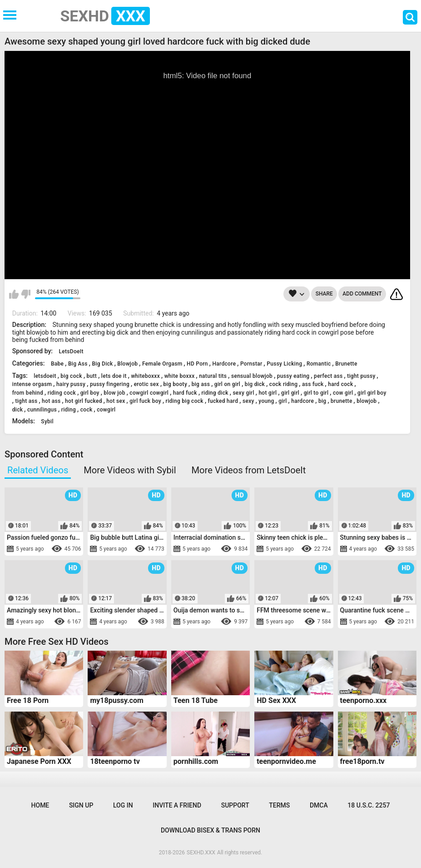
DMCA (319, 805)
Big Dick (102, 364)
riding (69, 410)
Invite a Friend (177, 805)
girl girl (290, 393)
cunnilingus (42, 410)
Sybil (47, 421)
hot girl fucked (84, 401)
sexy (248, 401)
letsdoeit (45, 376)
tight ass (26, 401)
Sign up (81, 805)
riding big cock (185, 401)
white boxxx (180, 376)
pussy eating (293, 376)
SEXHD (105, 16)
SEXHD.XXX (201, 853)
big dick (255, 384)
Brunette (346, 364)
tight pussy (361, 376)
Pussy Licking (284, 364)
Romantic (319, 364)
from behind (28, 393)
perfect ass (328, 376)
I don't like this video (26, 294)
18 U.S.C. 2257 (369, 805)
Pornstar (251, 364)
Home (40, 805)
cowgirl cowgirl (149, 393)
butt (92, 376)
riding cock (62, 393)
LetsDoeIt (71, 351)
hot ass (51, 401)
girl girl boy (372, 393)
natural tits (213, 376)
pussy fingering (110, 384)
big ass (201, 384)
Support (235, 805)
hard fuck (185, 393)
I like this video (14, 294)
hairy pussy (71, 384)
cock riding (283, 384)
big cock (71, 376)
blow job (114, 393)
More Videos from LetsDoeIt (248, 470)
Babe (57, 364)
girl (282, 401)
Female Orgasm (162, 364)
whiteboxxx (145, 376)
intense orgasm (32, 384)
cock (87, 410)
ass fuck (313, 384)
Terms (279, 805)
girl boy (90, 393)
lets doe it (114, 376)
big (322, 401)
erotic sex (146, 384)
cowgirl (106, 410)
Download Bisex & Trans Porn (210, 830)
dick (18, 410)
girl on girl (227, 384)
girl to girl (316, 393)
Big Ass (78, 364)
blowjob (367, 401)
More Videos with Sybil (130, 470)
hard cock (340, 384)
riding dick (215, 393)
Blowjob (127, 364)
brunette (342, 401)
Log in (123, 805)
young (266, 401)
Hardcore (224, 364)
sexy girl (243, 393)
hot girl (267, 393)
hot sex (116, 401)
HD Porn (197, 364)
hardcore (302, 401)
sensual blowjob (252, 376)
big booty (176, 384)
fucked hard (223, 401)
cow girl (343, 393)
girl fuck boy (145, 401)
